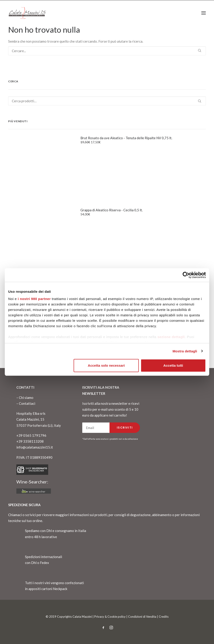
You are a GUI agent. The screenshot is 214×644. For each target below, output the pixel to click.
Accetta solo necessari (106, 365)
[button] (204, 13)
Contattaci (27, 403)
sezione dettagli (171, 337)
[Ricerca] (107, 51)
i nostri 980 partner (34, 299)
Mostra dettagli (185, 351)
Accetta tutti (173, 365)
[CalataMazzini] (27, 13)
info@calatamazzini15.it (35, 447)
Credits (164, 617)
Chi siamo (26, 398)
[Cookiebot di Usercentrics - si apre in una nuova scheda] (186, 275)
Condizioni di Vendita (142, 617)
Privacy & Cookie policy (110, 617)
